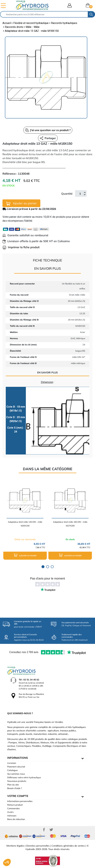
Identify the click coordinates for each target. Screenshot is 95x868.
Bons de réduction (16, 819)
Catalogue (12, 770)
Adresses (12, 816)
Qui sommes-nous (16, 774)
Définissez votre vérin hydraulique (24, 777)
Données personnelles (38, 846)
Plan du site (13, 785)
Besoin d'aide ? (15, 788)
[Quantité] (80, 193)
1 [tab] (43, 567)
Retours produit (15, 805)
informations (18, 758)
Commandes (13, 808)
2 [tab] (48, 567)
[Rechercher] (44, 14)
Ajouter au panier (21, 203)
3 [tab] (52, 567)
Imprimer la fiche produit (21, 247)
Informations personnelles (20, 801)
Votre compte (18, 796)
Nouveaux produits (17, 781)
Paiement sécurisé (16, 767)
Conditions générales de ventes (68, 846)
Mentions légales (15, 846)
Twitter (51, 830)
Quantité (67, 194)
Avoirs (10, 812)
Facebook (44, 830)
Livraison (12, 763)
